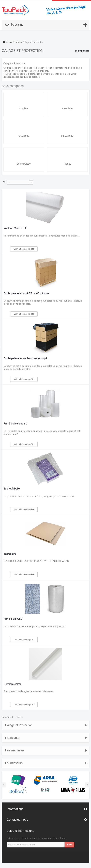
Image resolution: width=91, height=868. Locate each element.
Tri (4, 182)
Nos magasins (15, 750)
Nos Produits (14, 42)
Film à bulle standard (15, 424)
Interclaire (67, 108)
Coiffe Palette (24, 164)
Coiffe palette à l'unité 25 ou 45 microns (26, 294)
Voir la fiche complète (24, 249)
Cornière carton (13, 684)
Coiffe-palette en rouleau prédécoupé (25, 359)
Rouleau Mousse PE (15, 228)
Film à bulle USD (13, 619)
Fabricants (12, 738)
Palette (67, 164)
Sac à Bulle (24, 136)
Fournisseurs (14, 763)
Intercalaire (10, 554)
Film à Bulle (67, 136)
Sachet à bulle (12, 489)
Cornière (24, 108)
